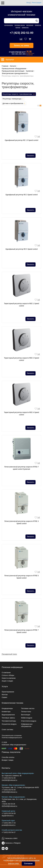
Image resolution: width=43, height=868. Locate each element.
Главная (5, 66)
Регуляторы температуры (13, 99)
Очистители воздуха (29, 721)
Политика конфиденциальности (12, 738)
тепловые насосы (20, 25)
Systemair (30, 71)
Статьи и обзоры (8, 675)
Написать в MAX (11, 838)
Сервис (4, 697)
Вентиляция (26, 715)
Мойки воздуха (27, 718)
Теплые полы (26, 712)
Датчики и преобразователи (14, 104)
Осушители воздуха (9, 724)
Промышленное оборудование (14, 68)
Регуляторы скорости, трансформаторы (19, 94)
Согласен (28, 864)
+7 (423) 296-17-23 (9, 823)
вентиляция (30, 25)
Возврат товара (8, 760)
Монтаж (5, 695)
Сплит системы (7, 730)
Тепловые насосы (28, 708)
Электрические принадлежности (15, 73)
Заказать (31, 156)
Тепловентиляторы (9, 721)
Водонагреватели (8, 715)
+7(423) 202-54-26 (8, 804)
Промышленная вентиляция (13, 71)
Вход (28, 3)
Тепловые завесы (8, 718)
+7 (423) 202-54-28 (9, 813)
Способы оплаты (8, 757)
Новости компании (9, 678)
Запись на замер (22, 45)
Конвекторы (6, 712)
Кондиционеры (7, 708)
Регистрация (37, 3)
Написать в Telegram (13, 843)
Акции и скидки (7, 681)
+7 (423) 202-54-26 (9, 790)
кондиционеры (9, 25)
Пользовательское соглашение (12, 736)
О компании (6, 673)
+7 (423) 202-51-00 (21, 33)
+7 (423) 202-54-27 (9, 832)
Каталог (13, 66)
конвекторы (25, 27)
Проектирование (8, 692)
